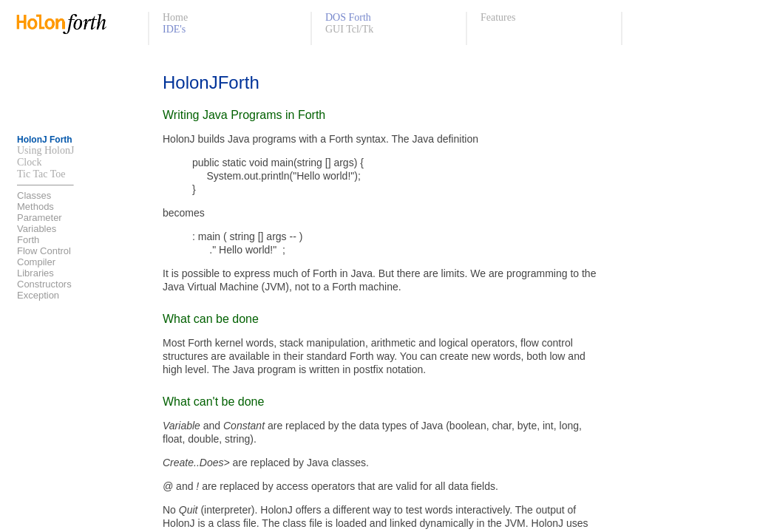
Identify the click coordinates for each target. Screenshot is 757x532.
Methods (35, 207)
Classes (34, 195)
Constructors (44, 284)
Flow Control (44, 251)
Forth (28, 240)
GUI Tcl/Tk (349, 29)
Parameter (40, 218)
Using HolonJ (45, 150)
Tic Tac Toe (41, 174)
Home (175, 17)
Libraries (35, 273)
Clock (29, 162)
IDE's (174, 29)
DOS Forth (348, 17)
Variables (37, 229)
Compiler (36, 262)
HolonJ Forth (45, 140)
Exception (38, 295)
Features (498, 17)
